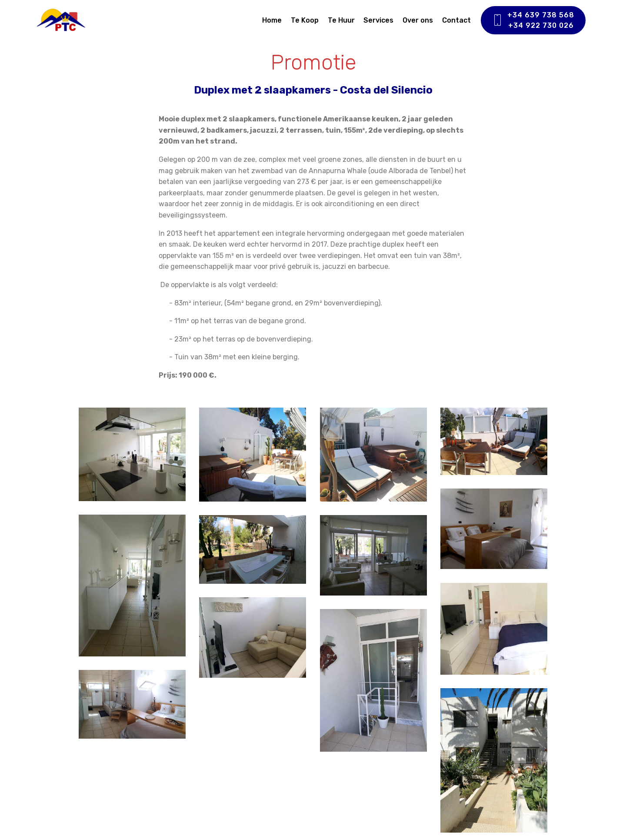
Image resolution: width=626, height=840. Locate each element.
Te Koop (305, 20)
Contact (456, 20)
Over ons (418, 20)
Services (378, 20)
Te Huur (341, 20)
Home (272, 20)
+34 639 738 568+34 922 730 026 (533, 20)
